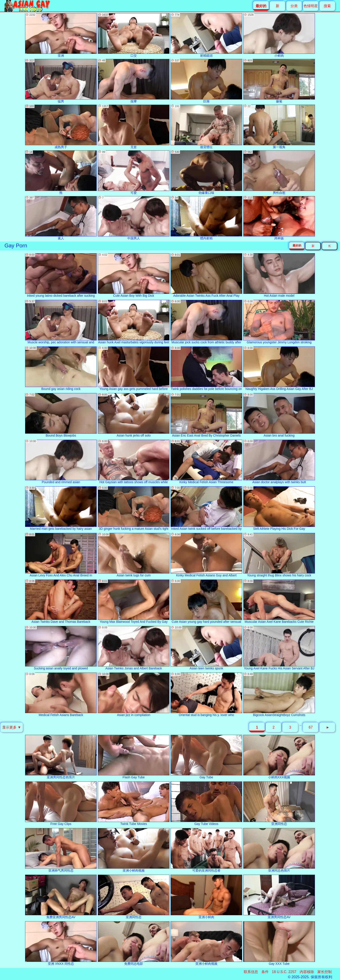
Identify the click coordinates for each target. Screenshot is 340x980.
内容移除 (307, 972)
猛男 (61, 81)
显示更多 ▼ (12, 727)
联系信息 (251, 972)
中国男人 (134, 218)
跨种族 (279, 218)
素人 (61, 218)
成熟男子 (61, 127)
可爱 (134, 172)
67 (311, 727)
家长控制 (325, 972)
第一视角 (279, 127)
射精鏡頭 (206, 35)
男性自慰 (279, 172)
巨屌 (206, 81)
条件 (265, 972)
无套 (134, 127)
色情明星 (311, 6)
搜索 (327, 6)
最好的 (297, 246)
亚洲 (61, 35)
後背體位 (206, 127)
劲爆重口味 (206, 172)
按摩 (134, 81)
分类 (294, 6)
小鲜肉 (279, 35)
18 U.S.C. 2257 (284, 972)
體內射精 (206, 218)
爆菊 (279, 81)
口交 (134, 35)
